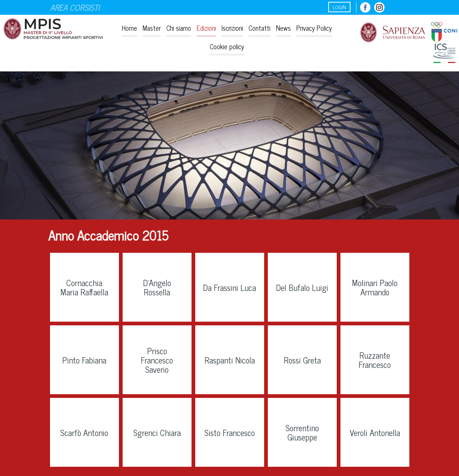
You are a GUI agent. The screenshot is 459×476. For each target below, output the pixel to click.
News (283, 28)
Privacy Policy (314, 28)
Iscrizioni (232, 28)
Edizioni (206, 28)
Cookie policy (227, 46)
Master (152, 28)
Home (129, 28)
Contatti (260, 28)
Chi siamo (179, 28)
